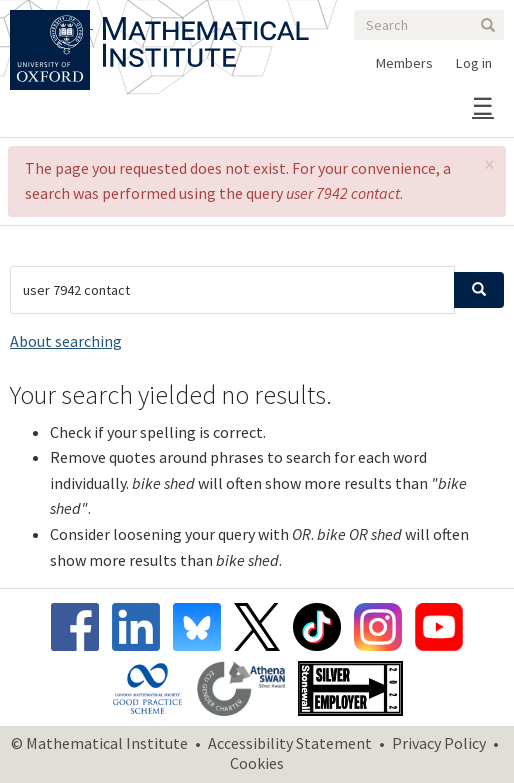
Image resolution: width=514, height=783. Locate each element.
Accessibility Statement (290, 743)
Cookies (257, 763)
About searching (66, 341)
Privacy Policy (439, 743)
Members (404, 63)
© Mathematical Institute (99, 743)
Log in (474, 63)
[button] (489, 164)
